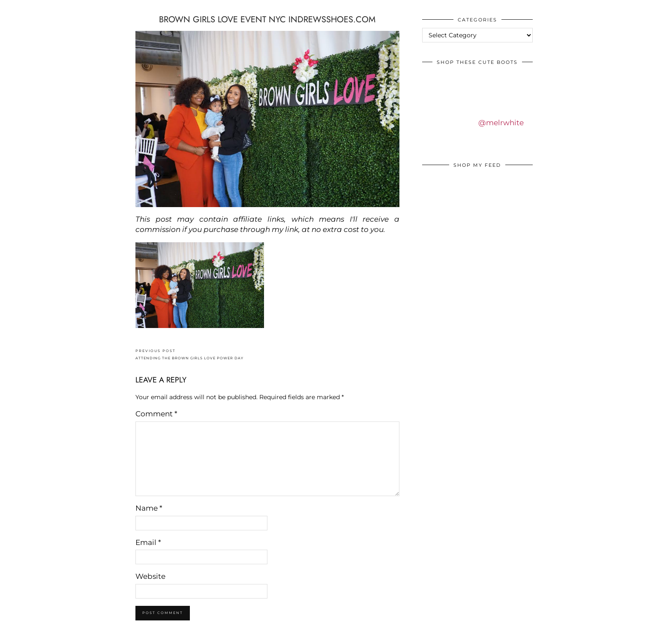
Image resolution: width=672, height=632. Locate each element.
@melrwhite (501, 123)
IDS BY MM (15, 8)
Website (150, 576)
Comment (156, 414)
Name (149, 508)
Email (148, 542)
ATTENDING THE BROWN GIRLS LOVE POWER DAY (189, 354)
